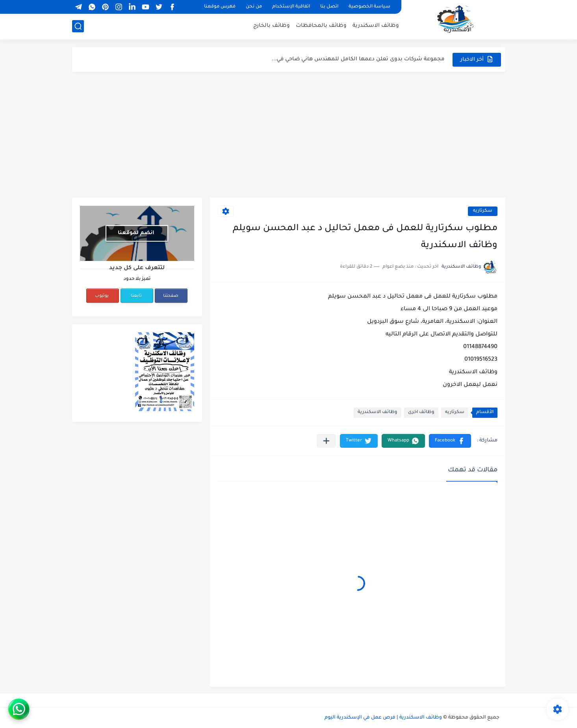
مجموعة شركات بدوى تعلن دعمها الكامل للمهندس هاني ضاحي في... (358, 59)
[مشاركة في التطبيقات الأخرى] (326, 441)
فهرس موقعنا (220, 7)
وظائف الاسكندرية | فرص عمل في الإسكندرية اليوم (383, 718)
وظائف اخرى (421, 412)
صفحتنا (171, 296)
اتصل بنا (329, 7)
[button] (450, 441)
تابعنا (136, 296)
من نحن (254, 7)
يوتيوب (102, 296)
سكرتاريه (483, 211)
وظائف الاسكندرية (376, 26)
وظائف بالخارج (272, 26)
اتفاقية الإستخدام (291, 7)
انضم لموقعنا (136, 233)
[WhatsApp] (49, 709)
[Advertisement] (289, 135)
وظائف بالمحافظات (321, 26)
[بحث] (78, 26)
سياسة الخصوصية (369, 7)
